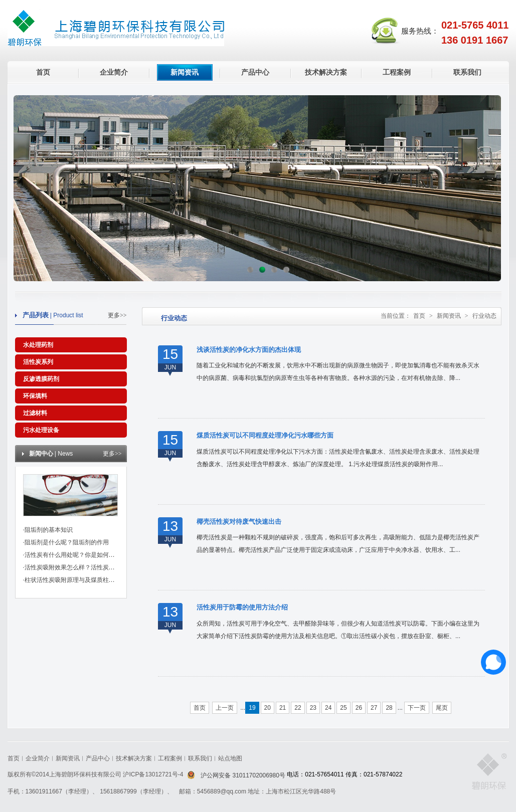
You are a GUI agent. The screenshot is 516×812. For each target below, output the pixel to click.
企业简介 (114, 72)
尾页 (442, 708)
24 (328, 708)
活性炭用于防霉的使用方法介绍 (242, 607)
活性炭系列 (38, 362)
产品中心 (255, 72)
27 (374, 708)
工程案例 (397, 72)
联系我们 (467, 72)
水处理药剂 (38, 345)
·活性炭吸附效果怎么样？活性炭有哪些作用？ (84, 567)
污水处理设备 (41, 430)
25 (343, 708)
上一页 (225, 708)
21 (283, 708)
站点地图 (230, 758)
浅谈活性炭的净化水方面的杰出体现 (249, 350)
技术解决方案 (326, 72)
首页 (43, 72)
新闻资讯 (185, 72)
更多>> (117, 315)
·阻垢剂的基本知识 (48, 530)
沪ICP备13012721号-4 (154, 774)
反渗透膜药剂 (41, 379)
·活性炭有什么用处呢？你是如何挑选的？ (78, 555)
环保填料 (35, 396)
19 (252, 708)
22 (298, 708)
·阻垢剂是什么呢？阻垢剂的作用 (66, 542)
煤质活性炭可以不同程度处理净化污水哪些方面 (265, 435)
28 (389, 708)
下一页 (417, 708)
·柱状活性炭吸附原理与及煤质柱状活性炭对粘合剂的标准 (99, 580)
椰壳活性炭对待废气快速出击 (239, 522)
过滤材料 (35, 413)
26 (359, 708)
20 (268, 708)
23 (313, 708)
